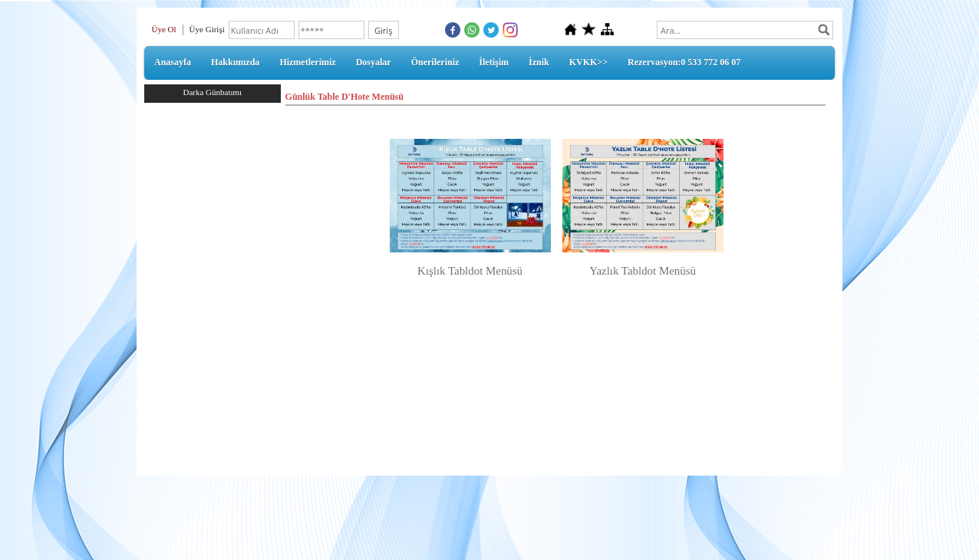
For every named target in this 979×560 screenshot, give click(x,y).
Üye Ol (164, 29)
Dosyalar (374, 62)
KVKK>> (588, 62)
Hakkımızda (235, 62)
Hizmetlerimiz (307, 62)
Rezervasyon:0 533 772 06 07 (684, 62)
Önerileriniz (435, 62)
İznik (539, 62)
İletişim (494, 62)
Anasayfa (173, 62)
